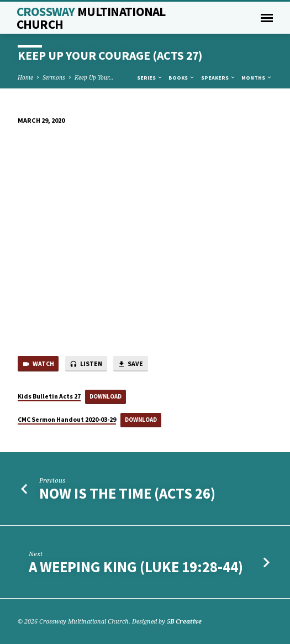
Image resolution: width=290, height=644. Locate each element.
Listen (86, 364)
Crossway (91, 18)
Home (25, 77)
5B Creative (184, 621)
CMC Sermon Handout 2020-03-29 (67, 419)
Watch (38, 364)
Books (182, 78)
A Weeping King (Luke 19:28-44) (136, 567)
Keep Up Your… (94, 77)
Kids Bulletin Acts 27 (49, 396)
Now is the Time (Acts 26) (127, 493)
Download (106, 396)
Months (257, 78)
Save (130, 364)
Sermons (54, 77)
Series (150, 78)
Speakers (218, 78)
